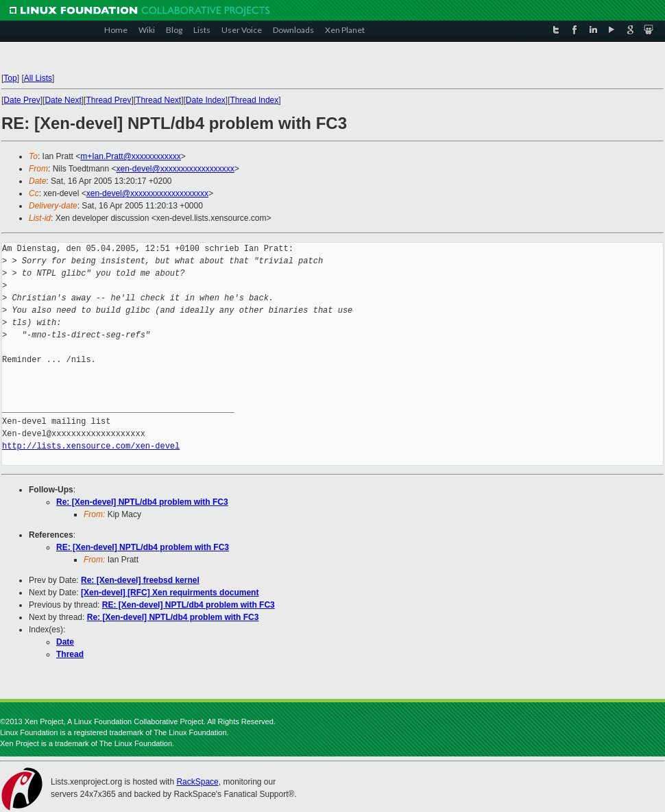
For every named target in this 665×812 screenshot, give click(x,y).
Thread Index (255, 100)
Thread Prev (108, 100)
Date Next (63, 100)
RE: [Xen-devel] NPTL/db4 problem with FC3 (143, 547)
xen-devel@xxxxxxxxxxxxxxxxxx (176, 169)
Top (10, 78)
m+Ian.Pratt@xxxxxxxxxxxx (131, 156)
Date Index (206, 100)
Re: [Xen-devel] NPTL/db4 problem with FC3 (142, 502)
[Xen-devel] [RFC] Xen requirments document (170, 593)
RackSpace (197, 782)
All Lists (38, 78)
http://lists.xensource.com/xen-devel (91, 446)
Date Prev (22, 100)
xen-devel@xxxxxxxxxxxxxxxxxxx (147, 193)
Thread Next (158, 100)
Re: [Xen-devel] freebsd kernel (140, 580)
